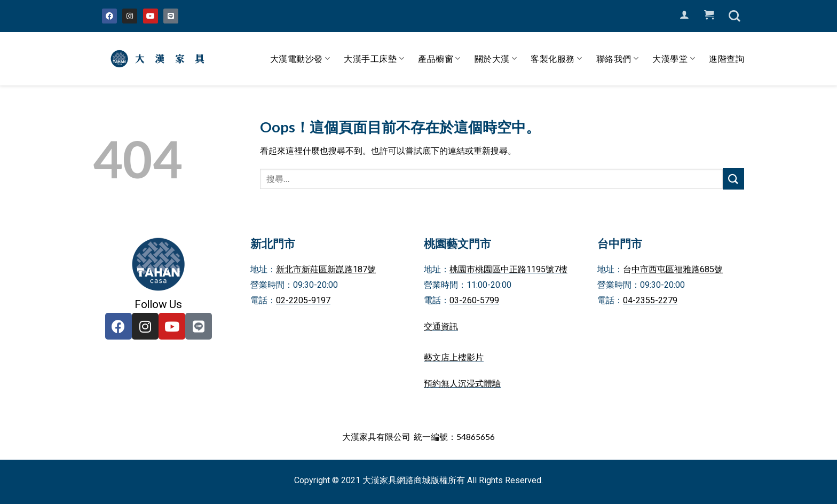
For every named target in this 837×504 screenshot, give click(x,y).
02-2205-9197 (303, 300)
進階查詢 (727, 58)
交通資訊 (441, 326)
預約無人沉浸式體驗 (462, 384)
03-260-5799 (474, 300)
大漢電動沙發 (300, 59)
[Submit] (733, 179)
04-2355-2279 (650, 300)
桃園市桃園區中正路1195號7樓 (508, 269)
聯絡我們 (618, 59)
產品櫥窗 (439, 59)
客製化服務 (556, 59)
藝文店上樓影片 (454, 357)
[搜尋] (735, 16)
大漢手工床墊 (374, 59)
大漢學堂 (674, 59)
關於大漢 (496, 59)
